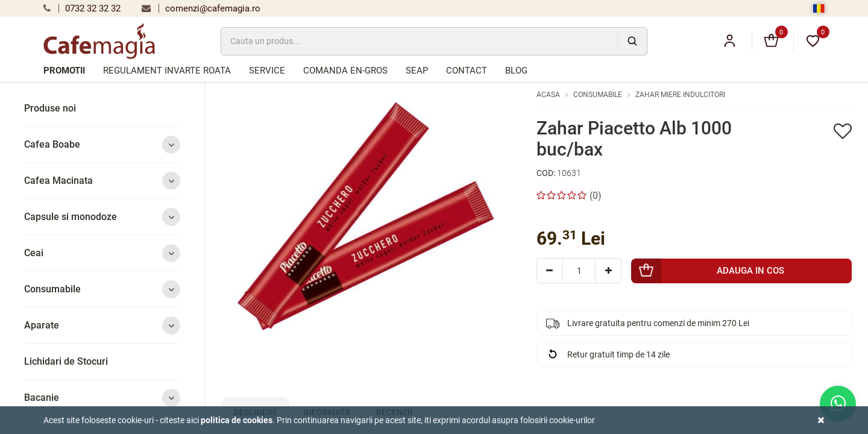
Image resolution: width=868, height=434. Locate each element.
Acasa (548, 95)
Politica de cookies (237, 420)
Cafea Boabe (102, 144)
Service (267, 71)
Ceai (102, 253)
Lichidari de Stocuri (66, 361)
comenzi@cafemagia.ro (201, 8)
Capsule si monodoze (102, 217)
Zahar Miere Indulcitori (680, 95)
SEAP (417, 71)
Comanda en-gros (345, 71)
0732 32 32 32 (82, 8)
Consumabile (102, 289)
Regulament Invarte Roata (167, 71)
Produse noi (50, 108)
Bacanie (102, 398)
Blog (516, 71)
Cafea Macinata (102, 181)
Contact (467, 71)
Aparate (102, 325)
